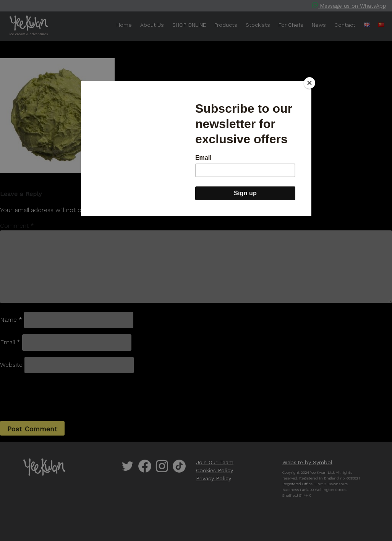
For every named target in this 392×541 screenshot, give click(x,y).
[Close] (309, 83)
